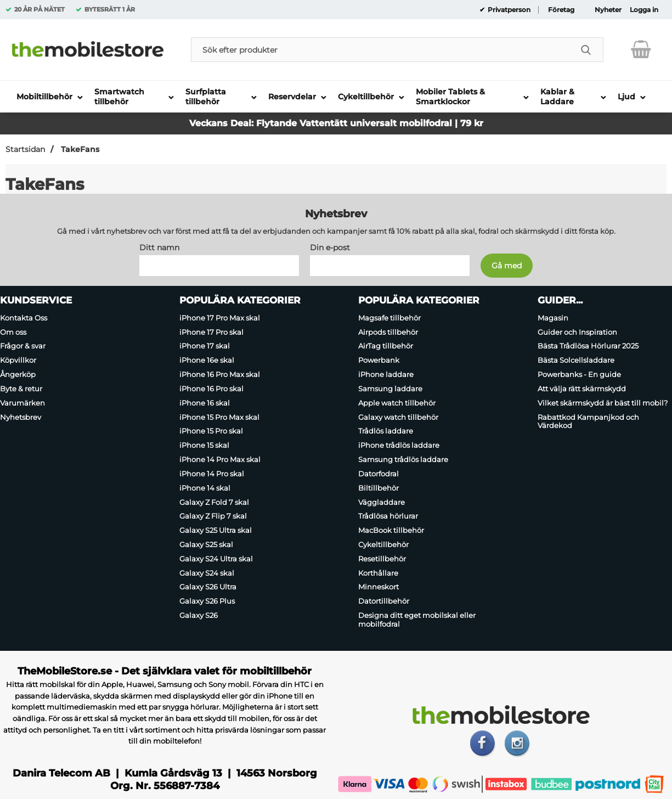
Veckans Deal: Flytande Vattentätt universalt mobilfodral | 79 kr (336, 123)
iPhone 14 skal (205, 488)
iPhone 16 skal (205, 403)
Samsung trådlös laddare (403, 459)
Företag (561, 10)
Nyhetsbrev (21, 417)
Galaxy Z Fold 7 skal (214, 502)
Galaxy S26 (199, 615)
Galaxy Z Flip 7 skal (213, 516)
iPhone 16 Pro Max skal (220, 374)
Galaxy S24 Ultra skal (216, 559)
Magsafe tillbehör (389, 318)
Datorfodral (379, 474)
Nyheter (608, 10)
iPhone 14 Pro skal (212, 474)
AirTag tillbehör (386, 346)
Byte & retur (21, 389)
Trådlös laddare (386, 431)
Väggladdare (382, 502)
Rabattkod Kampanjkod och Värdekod (588, 421)
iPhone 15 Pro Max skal (219, 417)
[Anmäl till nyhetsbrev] (507, 266)
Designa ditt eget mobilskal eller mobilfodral (417, 620)
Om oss (13, 332)
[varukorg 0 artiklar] (641, 49)
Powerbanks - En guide (579, 374)
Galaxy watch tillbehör (398, 417)
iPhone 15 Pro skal (211, 431)
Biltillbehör (379, 488)
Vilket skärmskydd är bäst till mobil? (603, 403)
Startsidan (25, 149)
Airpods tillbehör (388, 332)
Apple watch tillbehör (397, 403)
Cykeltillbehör (383, 544)
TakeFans (79, 149)
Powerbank (379, 360)
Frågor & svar (23, 346)
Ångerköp (18, 374)
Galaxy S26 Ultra (208, 587)
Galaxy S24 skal (207, 573)
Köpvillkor (18, 360)
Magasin (553, 318)
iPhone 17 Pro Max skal (220, 318)
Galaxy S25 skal (206, 544)
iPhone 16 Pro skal (211, 389)
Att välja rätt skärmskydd (582, 389)
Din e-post (330, 247)
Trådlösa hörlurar (388, 516)
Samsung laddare (390, 389)
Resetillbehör (382, 559)
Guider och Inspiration (577, 332)
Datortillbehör (384, 601)
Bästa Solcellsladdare (576, 360)
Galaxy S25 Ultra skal (216, 530)
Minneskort (379, 587)
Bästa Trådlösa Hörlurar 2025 (588, 346)
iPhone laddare (386, 374)
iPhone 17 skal (205, 346)
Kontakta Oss (24, 318)
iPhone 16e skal (207, 360)
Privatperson (508, 10)
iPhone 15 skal (204, 445)
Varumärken (22, 403)
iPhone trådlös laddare (399, 445)
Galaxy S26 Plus (207, 601)
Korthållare (378, 573)
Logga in (644, 10)
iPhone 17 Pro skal (211, 332)
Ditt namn (159, 247)
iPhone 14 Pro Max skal (220, 459)
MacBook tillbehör (391, 530)
